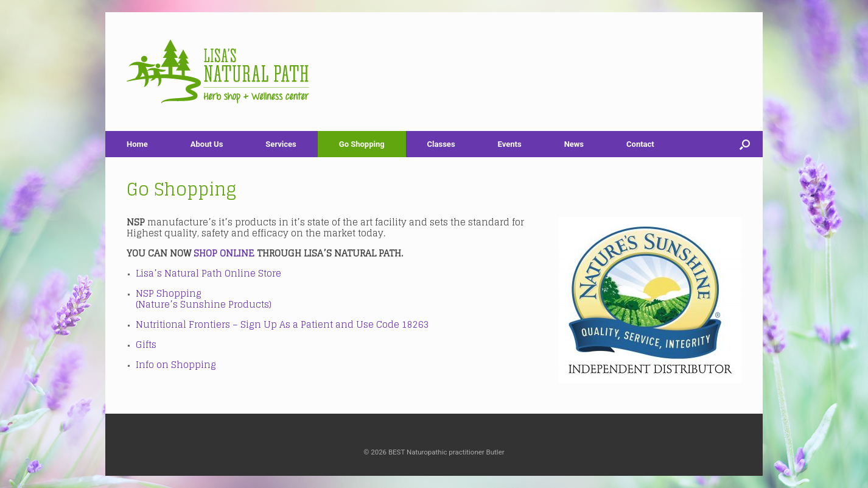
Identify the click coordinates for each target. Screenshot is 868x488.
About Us (207, 144)
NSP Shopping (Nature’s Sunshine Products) (204, 299)
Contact (640, 144)
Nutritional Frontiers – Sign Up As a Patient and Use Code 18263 (284, 324)
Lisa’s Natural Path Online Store (208, 273)
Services (281, 144)
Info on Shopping (176, 365)
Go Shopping (362, 144)
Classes (441, 144)
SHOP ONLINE (224, 253)
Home (137, 144)
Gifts (146, 345)
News (574, 144)
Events (510, 144)
